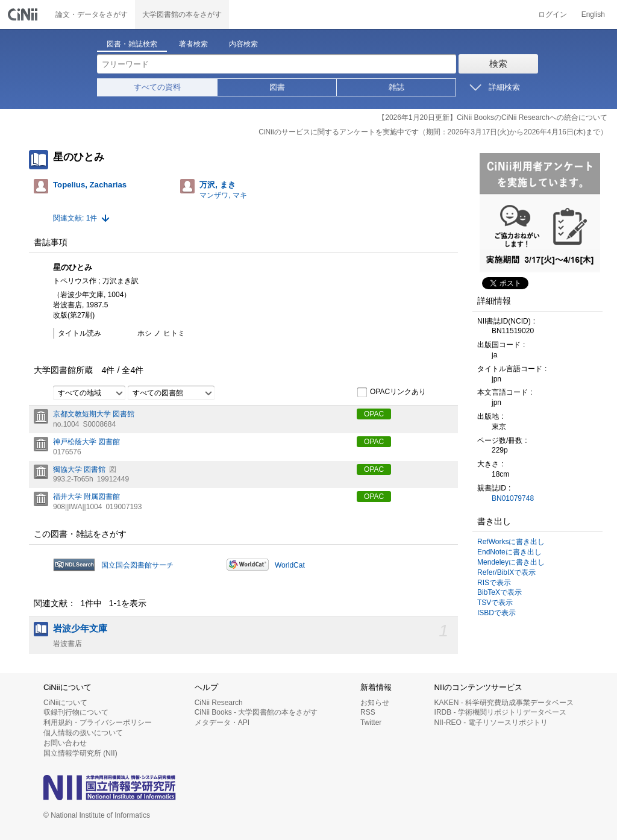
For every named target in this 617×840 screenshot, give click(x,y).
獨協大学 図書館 (79, 469)
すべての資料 (157, 87)
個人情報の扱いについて (83, 733)
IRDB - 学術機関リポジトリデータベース (500, 712)
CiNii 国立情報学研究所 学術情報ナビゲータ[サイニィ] (24, 14)
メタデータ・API (222, 722)
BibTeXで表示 (500, 592)
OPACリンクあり (391, 392)
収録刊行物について (76, 712)
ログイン (553, 14)
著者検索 (193, 44)
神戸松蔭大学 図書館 (86, 442)
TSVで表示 (495, 603)
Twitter (371, 722)
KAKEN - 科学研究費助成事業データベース (504, 703)
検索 (498, 64)
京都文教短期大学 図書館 (94, 414)
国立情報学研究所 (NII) (80, 753)
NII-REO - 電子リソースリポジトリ (491, 722)
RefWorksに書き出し (511, 542)
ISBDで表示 (496, 613)
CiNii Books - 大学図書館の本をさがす (256, 712)
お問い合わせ (65, 743)
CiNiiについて (65, 703)
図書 (277, 87)
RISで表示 (494, 583)
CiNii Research (219, 703)
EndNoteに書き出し (509, 552)
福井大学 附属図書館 (86, 497)
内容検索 (243, 44)
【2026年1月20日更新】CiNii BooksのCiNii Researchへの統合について (493, 118)
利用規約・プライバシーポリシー (98, 722)
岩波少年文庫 (80, 628)
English (593, 14)
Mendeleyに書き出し (511, 562)
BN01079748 (513, 498)
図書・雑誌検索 (132, 44)
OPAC (374, 414)
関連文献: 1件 (75, 218)
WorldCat (290, 565)
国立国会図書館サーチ (137, 565)
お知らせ (375, 703)
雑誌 (396, 87)
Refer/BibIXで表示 (506, 572)
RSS (368, 712)
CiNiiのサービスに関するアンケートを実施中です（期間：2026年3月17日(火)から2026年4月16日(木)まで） (433, 132)
